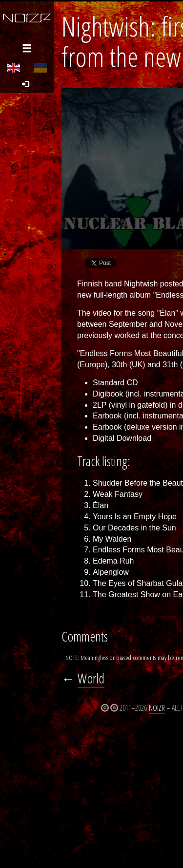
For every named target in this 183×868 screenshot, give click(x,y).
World (91, 678)
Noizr (157, 708)
